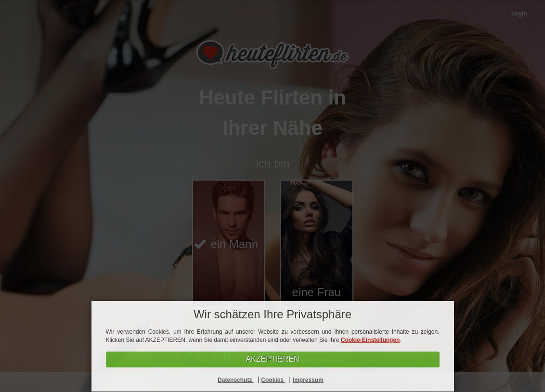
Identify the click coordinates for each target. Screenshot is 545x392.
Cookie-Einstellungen (370, 340)
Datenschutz (236, 380)
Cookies (273, 380)
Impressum (308, 380)
